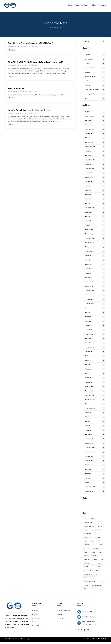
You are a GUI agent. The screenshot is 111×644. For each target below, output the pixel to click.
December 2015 (95, 208)
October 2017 (95, 182)
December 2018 (95, 169)
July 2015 (95, 217)
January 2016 (95, 204)
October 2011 (95, 404)
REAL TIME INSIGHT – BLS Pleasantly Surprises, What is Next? (35, 62)
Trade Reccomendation (95, 90)
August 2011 (95, 413)
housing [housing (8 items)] (87, 556)
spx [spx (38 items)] (97, 574)
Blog (35, 622)
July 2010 (95, 469)
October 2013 (95, 299)
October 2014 (95, 247)
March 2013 (95, 330)
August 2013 (95, 308)
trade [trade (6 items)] (93, 578)
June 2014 (95, 265)
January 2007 (95, 491)
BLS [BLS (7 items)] (96, 534)
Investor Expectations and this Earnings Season (29, 110)
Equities (95, 72)
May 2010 (95, 478)
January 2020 (95, 156)
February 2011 (95, 439)
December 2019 (95, 160)
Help (60, 614)
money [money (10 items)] (99, 563)
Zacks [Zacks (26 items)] (92, 589)
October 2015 (95, 212)
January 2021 (95, 142)
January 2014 (95, 286)
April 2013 (95, 326)
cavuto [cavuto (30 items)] (99, 537)
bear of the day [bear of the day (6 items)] (96, 530)
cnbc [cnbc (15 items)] (93, 541)
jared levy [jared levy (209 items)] (87, 559)
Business (95, 55)
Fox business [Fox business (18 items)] (95, 548)
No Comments (34, 46)
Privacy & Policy (64, 611)
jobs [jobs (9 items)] (96, 559)
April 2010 (95, 483)
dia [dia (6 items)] (99, 541)
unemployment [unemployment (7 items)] (96, 585)
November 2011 (95, 400)
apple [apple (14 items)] (86, 530)
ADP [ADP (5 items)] (92, 519)
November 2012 (95, 347)
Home (50, 27)
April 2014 (95, 273)
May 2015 (95, 221)
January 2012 (95, 391)
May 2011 (95, 426)
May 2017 (95, 186)
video (95, 98)
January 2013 (95, 339)
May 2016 (95, 199)
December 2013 (95, 291)
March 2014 (95, 278)
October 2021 (95, 134)
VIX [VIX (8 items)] (85, 589)
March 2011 (95, 435)
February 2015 (95, 230)
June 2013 (95, 317)
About (36, 614)
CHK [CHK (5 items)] (86, 541)
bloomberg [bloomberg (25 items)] (88, 534)
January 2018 (95, 177)
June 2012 (95, 369)
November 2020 (95, 147)
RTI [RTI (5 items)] (91, 570)
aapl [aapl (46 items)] (86, 519)
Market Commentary (95, 77)
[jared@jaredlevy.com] (79, 617)
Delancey (37, 618)
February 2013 (95, 334)
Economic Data (95, 68)
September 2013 (95, 304)
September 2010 (95, 461)
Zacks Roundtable (16, 88)
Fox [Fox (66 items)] (86, 548)
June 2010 (95, 474)
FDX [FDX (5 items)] (101, 545)
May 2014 (95, 269)
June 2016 (95, 195)
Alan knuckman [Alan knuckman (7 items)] (89, 526)
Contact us (37, 626)
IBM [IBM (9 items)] (94, 556)
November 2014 (95, 243)
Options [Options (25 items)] (100, 567)
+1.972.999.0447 (88, 612)
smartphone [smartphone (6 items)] (88, 574)
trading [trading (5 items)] (102, 582)
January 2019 (95, 164)
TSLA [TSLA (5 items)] (86, 585)
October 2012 (95, 352)
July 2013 (95, 313)
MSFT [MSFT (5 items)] (86, 567)
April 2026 (95, 112)
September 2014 (95, 251)
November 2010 (95, 452)
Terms (60, 618)
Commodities (95, 59)
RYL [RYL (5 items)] (98, 570)
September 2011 (95, 408)
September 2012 (95, 356)
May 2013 (95, 321)
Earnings (95, 64)
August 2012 (95, 360)
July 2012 (95, 365)
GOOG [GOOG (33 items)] (93, 552)
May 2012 (95, 374)
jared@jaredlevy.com (90, 617)
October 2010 (95, 456)
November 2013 (95, 295)
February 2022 (95, 125)
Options (95, 85)
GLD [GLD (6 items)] (86, 552)
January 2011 (95, 443)
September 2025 (95, 116)
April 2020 (95, 151)
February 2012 (95, 387)
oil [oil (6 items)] (93, 567)
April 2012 (95, 378)
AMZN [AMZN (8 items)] (100, 526)
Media (95, 81)
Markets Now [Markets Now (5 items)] (88, 563)
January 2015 (95, 234)
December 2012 (95, 343)
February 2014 (95, 282)
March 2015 (95, 225)
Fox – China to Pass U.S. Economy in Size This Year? (31, 43)
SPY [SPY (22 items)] (86, 578)
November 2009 (95, 487)
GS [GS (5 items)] (100, 552)
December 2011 (95, 395)
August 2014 (95, 256)
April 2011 (95, 430)
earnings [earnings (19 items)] (87, 545)
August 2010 (95, 465)
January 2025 (95, 121)
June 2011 (95, 422)
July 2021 (95, 138)
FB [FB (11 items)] (94, 545)
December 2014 (95, 238)
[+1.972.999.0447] (79, 612)
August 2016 (95, 190)
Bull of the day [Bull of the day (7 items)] (89, 537)
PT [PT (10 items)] (85, 570)
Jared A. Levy (23, 46)
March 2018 (95, 173)
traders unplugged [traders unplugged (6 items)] (90, 582)
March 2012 (95, 382)
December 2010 (95, 448)
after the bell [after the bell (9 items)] (88, 523)
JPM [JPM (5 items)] (102, 559)
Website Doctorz (100, 639)
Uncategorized (95, 94)
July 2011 (95, 417)
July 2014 (95, 260)
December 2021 (95, 129)
